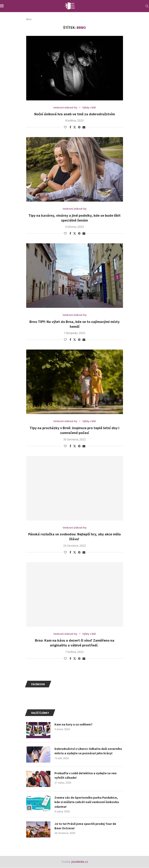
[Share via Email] (84, 127)
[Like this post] (65, 127)
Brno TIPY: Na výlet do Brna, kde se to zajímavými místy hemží (74, 324)
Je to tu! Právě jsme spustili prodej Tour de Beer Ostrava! (86, 826)
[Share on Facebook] (70, 127)
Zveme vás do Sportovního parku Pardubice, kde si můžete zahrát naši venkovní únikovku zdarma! (87, 802)
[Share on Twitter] (75, 127)
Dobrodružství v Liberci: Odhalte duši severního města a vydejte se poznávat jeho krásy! (89, 751)
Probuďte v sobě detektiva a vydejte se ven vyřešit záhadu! (86, 775)
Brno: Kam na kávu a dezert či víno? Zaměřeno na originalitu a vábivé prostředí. (75, 643)
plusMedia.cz (80, 862)
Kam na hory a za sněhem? (74, 724)
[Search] (147, 6)
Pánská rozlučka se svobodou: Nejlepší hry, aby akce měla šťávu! (74, 537)
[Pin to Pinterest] (79, 127)
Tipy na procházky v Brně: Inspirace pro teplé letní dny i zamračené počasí (74, 430)
